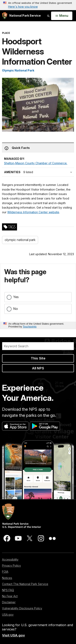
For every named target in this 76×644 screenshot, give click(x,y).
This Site (38, 358)
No (16, 309)
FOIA (5, 572)
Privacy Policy (11, 566)
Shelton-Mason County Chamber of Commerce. (36, 163)
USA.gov (8, 615)
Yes (16, 297)
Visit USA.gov (13, 635)
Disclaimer (9, 602)
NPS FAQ (8, 590)
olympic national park (20, 240)
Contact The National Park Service (25, 584)
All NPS (38, 368)
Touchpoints (30, 327)
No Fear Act (10, 596)
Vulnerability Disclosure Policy (22, 608)
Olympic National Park (18, 70)
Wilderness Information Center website (33, 212)
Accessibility (10, 559)
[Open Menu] (62, 16)
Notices (7, 578)
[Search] (38, 346)
